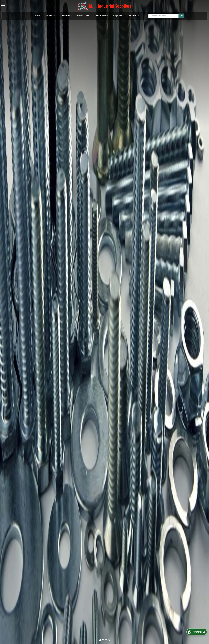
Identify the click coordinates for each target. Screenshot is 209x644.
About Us (50, 16)
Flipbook (118, 16)
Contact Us (133, 16)
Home (37, 16)
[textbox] (164, 16)
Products (66, 16)
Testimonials (101, 16)
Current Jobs (82, 16)
